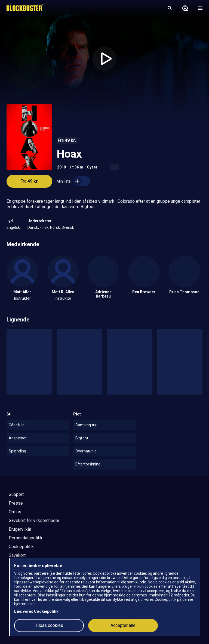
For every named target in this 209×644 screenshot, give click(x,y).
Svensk (68, 227)
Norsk (55, 227)
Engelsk (13, 227)
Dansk (33, 227)
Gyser (92, 167)
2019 (62, 167)
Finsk (44, 227)
